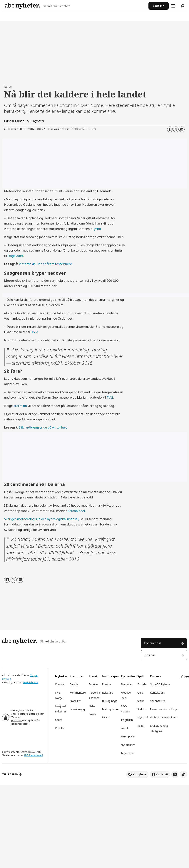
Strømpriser (128, 736)
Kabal (141, 726)
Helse (92, 706)
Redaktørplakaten (26, 714)
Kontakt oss (153, 643)
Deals (105, 717)
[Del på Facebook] (170, 129)
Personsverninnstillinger (164, 709)
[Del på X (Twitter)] (176, 129)
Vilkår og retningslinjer (163, 717)
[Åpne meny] (173, 6)
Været (124, 728)
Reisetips (107, 693)
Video (185, 676)
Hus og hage (110, 701)
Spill (141, 676)
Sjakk (141, 701)
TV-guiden (127, 720)
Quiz (140, 693)
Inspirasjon (110, 676)
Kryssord (143, 717)
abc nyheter (140, 774)
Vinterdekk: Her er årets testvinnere (45, 264)
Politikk (60, 728)
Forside (60, 684)
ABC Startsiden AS (33, 755)
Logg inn (159, 6)
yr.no (97, 229)
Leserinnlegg (77, 709)
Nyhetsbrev (128, 745)
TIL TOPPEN (10, 774)
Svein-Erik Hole (31, 682)
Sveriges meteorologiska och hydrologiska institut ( (41, 519)
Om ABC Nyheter (160, 684)
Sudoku (142, 709)
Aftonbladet (76, 511)
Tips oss (150, 655)
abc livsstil (162, 774)
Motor (93, 714)
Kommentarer (78, 693)
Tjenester (128, 676)
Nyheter (61, 676)
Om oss (155, 676)
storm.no (20, 406)
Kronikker (75, 701)
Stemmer (77, 676)
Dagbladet (15, 256)
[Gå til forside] (37, 6)
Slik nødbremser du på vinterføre (43, 427)
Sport (58, 720)
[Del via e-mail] (182, 129)
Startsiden (127, 684)
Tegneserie (127, 753)
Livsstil (94, 676)
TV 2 (35, 332)
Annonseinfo (158, 701)
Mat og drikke (110, 709)
